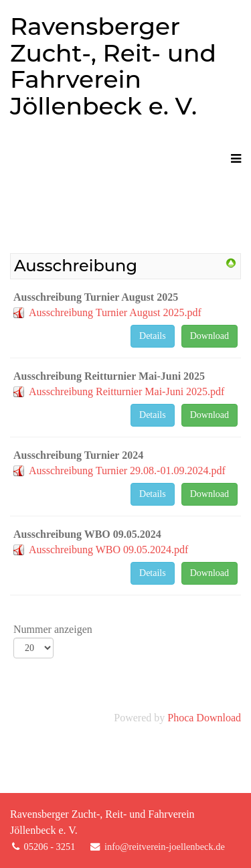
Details (153, 336)
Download (210, 336)
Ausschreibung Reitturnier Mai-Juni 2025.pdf (127, 391)
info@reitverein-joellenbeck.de (165, 847)
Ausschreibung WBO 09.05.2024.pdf (108, 550)
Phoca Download (204, 718)
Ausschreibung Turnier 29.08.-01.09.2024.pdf (127, 471)
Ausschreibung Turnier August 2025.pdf (115, 312)
